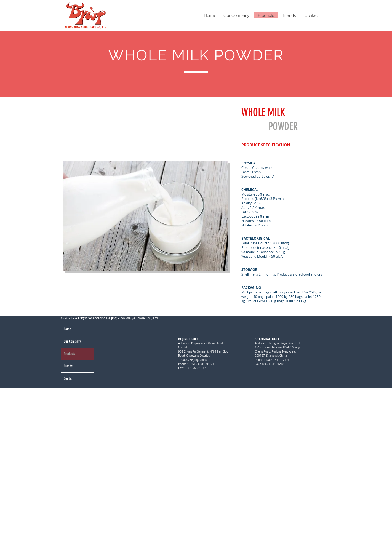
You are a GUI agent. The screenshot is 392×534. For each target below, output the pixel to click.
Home (67, 329)
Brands (68, 366)
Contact (68, 379)
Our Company (72, 341)
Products (69, 354)
